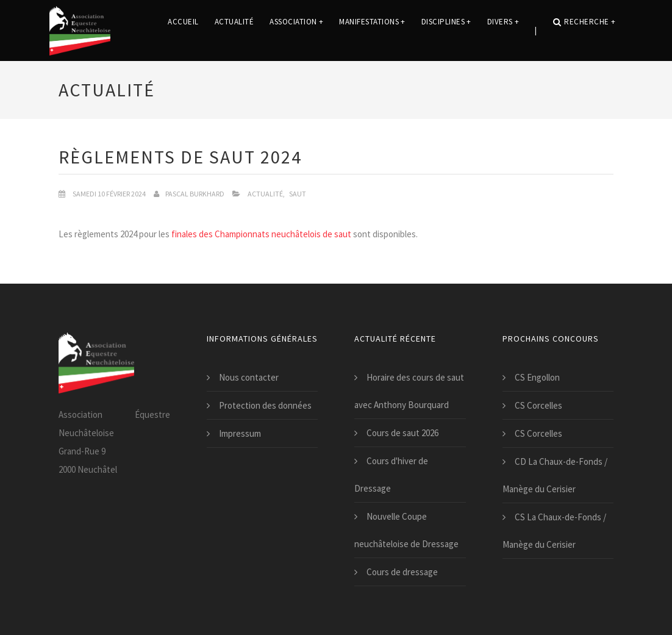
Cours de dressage (402, 572)
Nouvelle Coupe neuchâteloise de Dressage (406, 530)
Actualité (234, 30)
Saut (298, 194)
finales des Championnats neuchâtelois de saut (261, 234)
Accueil (183, 30)
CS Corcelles (538, 405)
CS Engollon (537, 377)
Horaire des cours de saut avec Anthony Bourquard (409, 391)
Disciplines (446, 30)
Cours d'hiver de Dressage (391, 475)
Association (296, 30)
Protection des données (265, 405)
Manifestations (372, 30)
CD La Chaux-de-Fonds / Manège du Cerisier (555, 475)
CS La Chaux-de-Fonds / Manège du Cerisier (554, 531)
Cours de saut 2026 (402, 433)
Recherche (584, 30)
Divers (503, 30)
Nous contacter (249, 377)
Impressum (240, 433)
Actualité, (266, 194)
